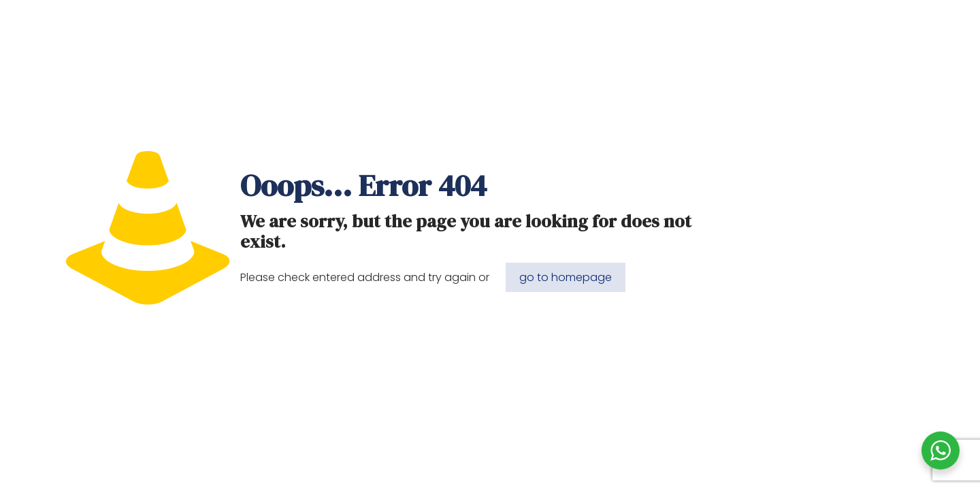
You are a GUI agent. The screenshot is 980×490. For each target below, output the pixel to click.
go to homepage (566, 277)
